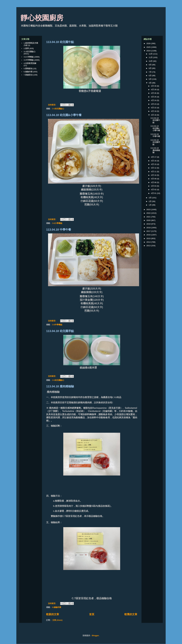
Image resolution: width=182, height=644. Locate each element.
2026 (149, 43)
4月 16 (154, 161)
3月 (150, 198)
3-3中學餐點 (57, 325)
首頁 (92, 614)
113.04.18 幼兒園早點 (60, 331)
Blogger (95, 636)
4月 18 (154, 115)
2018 (149, 228)
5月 (150, 79)
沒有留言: (52, 105)
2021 (149, 217)
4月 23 (154, 104)
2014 (149, 242)
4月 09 (154, 179)
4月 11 (154, 172)
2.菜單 (26, 48)
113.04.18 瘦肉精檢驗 (60, 386)
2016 (149, 235)
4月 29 (154, 90)
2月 (150, 201)
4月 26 (154, 93)
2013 (149, 246)
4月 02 (154, 190)
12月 (151, 54)
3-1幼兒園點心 (58, 109)
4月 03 (154, 186)
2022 (149, 213)
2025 (149, 47)
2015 (149, 238)
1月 (150, 205)
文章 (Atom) (57, 620)
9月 (150, 65)
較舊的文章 (131, 614)
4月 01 (154, 193)
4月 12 (154, 168)
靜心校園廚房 (42, 18)
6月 (150, 76)
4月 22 (154, 108)
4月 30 (154, 86)
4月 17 (154, 157)
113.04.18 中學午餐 (59, 230)
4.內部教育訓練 (30, 63)
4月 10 (154, 175)
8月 (150, 68)
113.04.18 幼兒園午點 (60, 42)
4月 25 (154, 97)
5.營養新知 (28, 69)
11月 (151, 57)
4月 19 (154, 111)
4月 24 (154, 100)
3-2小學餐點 (57, 223)
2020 (149, 220)
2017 (149, 231)
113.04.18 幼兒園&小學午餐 (64, 115)
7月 (150, 72)
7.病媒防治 (28, 75)
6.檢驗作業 (57, 607)
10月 (151, 61)
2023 (149, 210)
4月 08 (154, 182)
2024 (149, 51)
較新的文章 (53, 614)
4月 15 (154, 164)
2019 (149, 224)
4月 (150, 83)
